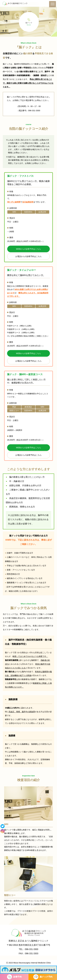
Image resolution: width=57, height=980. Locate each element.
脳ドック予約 (46, 977)
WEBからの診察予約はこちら (29, 249)
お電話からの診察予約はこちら (28, 256)
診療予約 (18, 977)
